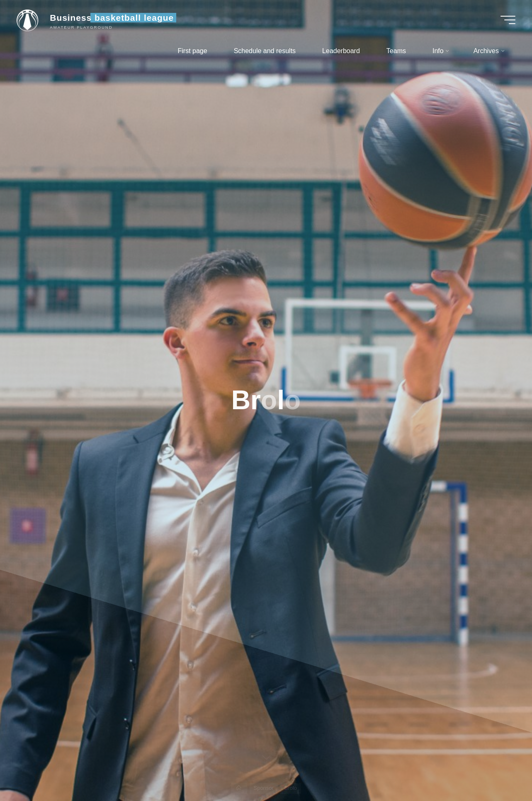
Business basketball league (112, 18)
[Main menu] (508, 20)
